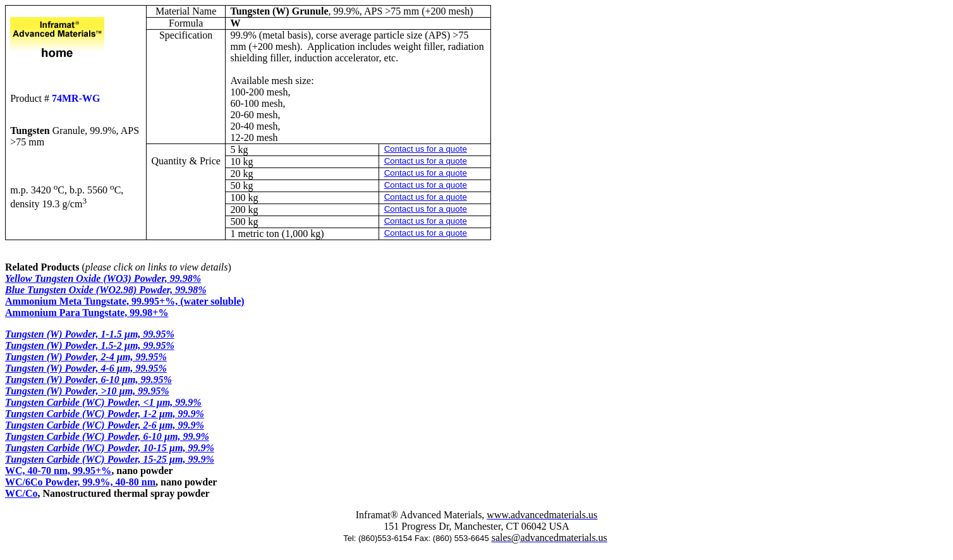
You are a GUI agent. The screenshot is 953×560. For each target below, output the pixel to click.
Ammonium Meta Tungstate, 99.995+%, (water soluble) (125, 301)
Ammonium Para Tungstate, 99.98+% (87, 313)
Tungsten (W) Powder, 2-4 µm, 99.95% (86, 357)
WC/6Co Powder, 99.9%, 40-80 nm (80, 482)
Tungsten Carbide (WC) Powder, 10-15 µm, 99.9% (110, 448)
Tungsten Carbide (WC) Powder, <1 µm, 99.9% (103, 402)
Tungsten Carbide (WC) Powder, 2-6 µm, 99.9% (105, 425)
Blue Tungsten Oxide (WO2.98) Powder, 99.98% (106, 290)
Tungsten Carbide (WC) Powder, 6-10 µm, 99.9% (107, 436)
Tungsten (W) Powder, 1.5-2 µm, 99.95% (90, 345)
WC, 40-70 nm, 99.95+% (58, 471)
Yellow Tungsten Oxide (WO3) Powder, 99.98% (103, 278)
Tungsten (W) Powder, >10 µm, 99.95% (87, 391)
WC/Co (21, 493)
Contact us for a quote (426, 149)
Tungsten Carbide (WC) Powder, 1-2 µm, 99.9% (105, 414)
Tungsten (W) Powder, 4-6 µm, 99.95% (86, 368)
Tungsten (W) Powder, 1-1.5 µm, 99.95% (90, 334)
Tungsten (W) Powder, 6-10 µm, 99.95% (88, 380)
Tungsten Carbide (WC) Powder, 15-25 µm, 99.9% (110, 459)
